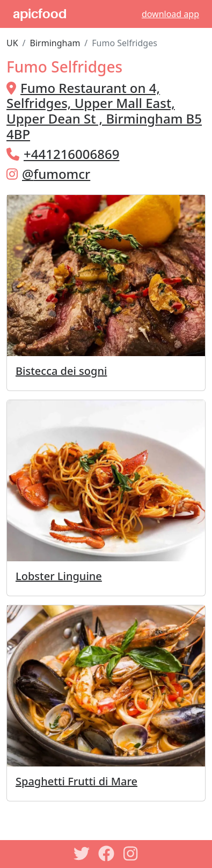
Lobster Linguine (59, 576)
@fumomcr (56, 174)
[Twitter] (82, 853)
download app (170, 14)
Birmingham (55, 43)
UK (12, 43)
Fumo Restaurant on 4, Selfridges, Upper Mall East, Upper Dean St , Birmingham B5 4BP (104, 111)
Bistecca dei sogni (61, 371)
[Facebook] (106, 853)
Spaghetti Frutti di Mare (76, 781)
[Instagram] (131, 853)
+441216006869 (71, 154)
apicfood (40, 14)
